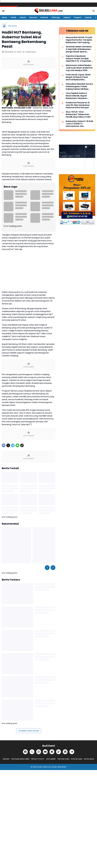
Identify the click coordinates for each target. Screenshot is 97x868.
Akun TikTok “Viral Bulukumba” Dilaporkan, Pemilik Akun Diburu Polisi (78, 114)
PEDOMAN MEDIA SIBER (20, 759)
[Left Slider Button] (47, 568)
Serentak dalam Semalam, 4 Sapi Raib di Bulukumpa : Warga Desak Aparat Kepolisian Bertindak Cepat (79, 49)
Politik (13, 17)
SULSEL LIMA (42, 767)
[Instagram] (39, 752)
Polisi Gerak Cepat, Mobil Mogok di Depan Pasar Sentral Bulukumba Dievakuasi (78, 77)
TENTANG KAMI (63, 759)
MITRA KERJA (89, 759)
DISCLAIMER (51, 759)
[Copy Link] (22, 445)
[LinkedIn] (65, 752)
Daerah (88, 17)
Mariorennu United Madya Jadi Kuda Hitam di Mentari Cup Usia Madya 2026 (79, 68)
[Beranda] (4, 26)
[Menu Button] (3, 11)
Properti (78, 17)
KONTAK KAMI (77, 759)
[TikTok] (59, 752)
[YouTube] (45, 752)
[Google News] (52, 752)
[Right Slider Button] (95, 17)
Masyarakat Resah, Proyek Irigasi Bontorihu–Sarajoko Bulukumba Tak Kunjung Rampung (79, 40)
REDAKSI (6, 759)
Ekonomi (33, 17)
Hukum (23, 17)
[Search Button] (94, 11)
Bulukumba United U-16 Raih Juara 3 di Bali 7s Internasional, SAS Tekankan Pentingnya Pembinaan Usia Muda (79, 124)
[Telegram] (13, 445)
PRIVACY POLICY (38, 759)
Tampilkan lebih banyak (29, 731)
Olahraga (56, 17)
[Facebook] (4, 445)
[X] (8, 445)
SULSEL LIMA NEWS (59, 767)
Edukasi (67, 17)
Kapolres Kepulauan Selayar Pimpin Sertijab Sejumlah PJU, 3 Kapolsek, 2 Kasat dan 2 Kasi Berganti (79, 59)
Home (4, 17)
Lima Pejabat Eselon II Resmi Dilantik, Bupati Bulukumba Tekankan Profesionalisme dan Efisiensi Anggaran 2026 (78, 96)
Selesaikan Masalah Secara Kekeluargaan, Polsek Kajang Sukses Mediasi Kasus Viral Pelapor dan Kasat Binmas (79, 87)
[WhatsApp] (17, 445)
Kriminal (44, 17)
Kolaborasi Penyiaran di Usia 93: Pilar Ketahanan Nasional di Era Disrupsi (78, 105)
